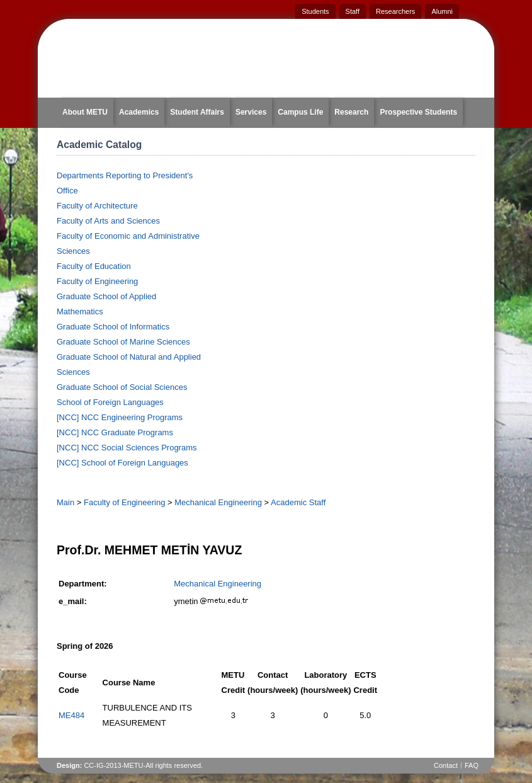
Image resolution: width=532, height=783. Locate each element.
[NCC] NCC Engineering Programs (120, 417)
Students (315, 11)
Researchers (395, 11)
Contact (446, 765)
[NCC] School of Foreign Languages (122, 463)
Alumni (442, 11)
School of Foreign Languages (110, 402)
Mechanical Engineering (218, 502)
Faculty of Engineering (97, 281)
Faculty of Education (94, 266)
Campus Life (300, 112)
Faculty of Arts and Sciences (108, 221)
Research (351, 112)
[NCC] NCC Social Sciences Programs (127, 448)
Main (65, 502)
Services (251, 112)
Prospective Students (418, 112)
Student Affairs (197, 112)
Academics (139, 112)
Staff (353, 11)
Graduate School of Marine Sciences (123, 342)
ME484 (71, 715)
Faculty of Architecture (97, 206)
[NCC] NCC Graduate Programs (115, 432)
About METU (85, 112)
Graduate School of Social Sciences (122, 387)
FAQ (472, 765)
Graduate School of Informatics (113, 327)
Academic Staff (298, 502)
